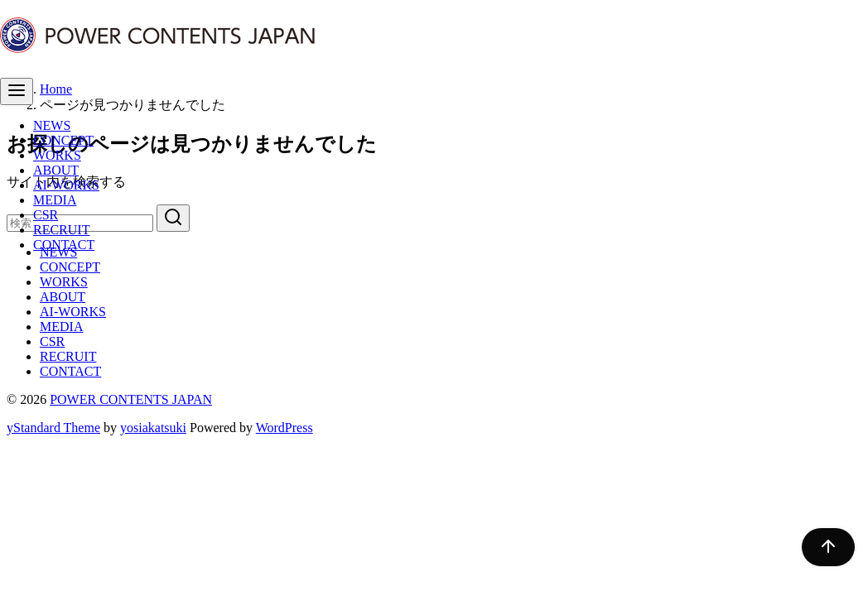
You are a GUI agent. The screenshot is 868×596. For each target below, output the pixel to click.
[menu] (17, 91)
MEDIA (55, 200)
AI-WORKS (66, 185)
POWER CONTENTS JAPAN (131, 399)
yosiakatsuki (153, 428)
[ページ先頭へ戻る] (820, 547)
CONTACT (64, 245)
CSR (46, 215)
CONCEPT (63, 140)
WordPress (285, 428)
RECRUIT (61, 230)
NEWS (52, 125)
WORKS (57, 155)
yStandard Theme (53, 428)
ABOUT (56, 170)
